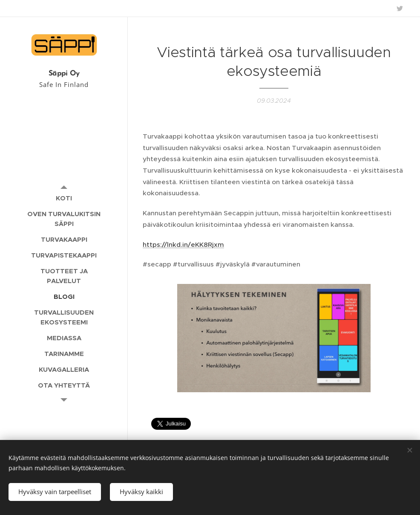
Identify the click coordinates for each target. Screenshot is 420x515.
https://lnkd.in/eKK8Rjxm (183, 244)
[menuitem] (64, 198)
